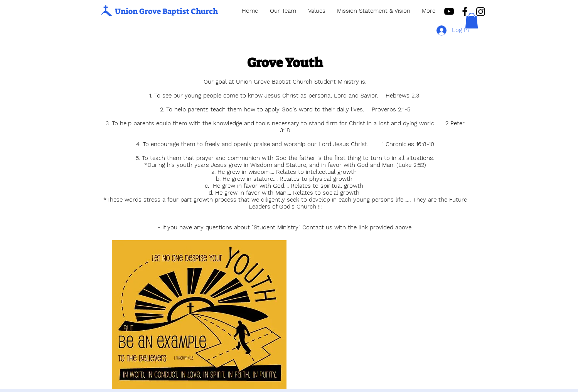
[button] (472, 21)
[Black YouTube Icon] (449, 11)
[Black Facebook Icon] (465, 11)
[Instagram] (481, 11)
